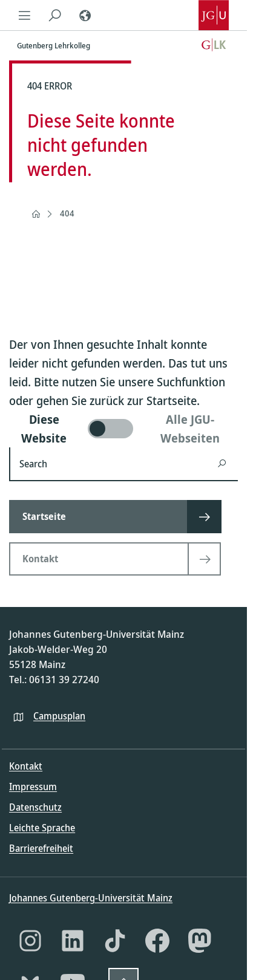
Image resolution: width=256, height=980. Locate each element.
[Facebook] (157, 941)
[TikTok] (115, 941)
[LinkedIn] (73, 941)
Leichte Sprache (42, 828)
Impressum (33, 787)
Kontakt (26, 766)
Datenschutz (35, 807)
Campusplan (59, 716)
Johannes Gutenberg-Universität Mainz (91, 898)
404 (67, 213)
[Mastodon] (200, 941)
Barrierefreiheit (41, 848)
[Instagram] (30, 941)
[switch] (123, 429)
